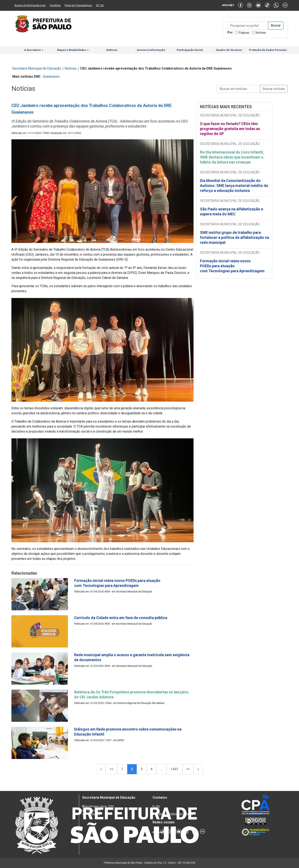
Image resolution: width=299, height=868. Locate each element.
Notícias (261, 33)
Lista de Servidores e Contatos (174, 814)
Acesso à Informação (151, 50)
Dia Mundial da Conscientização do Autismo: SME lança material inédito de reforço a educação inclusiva (234, 186)
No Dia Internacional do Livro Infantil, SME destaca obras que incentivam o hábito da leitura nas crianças (232, 157)
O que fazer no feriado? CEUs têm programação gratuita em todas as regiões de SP (230, 129)
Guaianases (51, 77)
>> (188, 769)
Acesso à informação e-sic (30, 5)
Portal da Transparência (78, 5)
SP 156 (100, 5)
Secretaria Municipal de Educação (37, 68)
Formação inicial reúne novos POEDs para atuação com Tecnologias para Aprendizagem (233, 266)
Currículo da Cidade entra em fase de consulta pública (121, 618)
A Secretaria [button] (34, 50)
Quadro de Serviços (229, 50)
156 (157, 806)
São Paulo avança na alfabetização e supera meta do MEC (232, 211)
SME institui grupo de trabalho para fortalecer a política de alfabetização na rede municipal (235, 237)
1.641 (174, 769)
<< (112, 769)
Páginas (244, 33)
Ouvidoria (55, 5)
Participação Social (190, 50)
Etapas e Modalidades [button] (73, 50)
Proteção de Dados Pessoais (268, 50)
